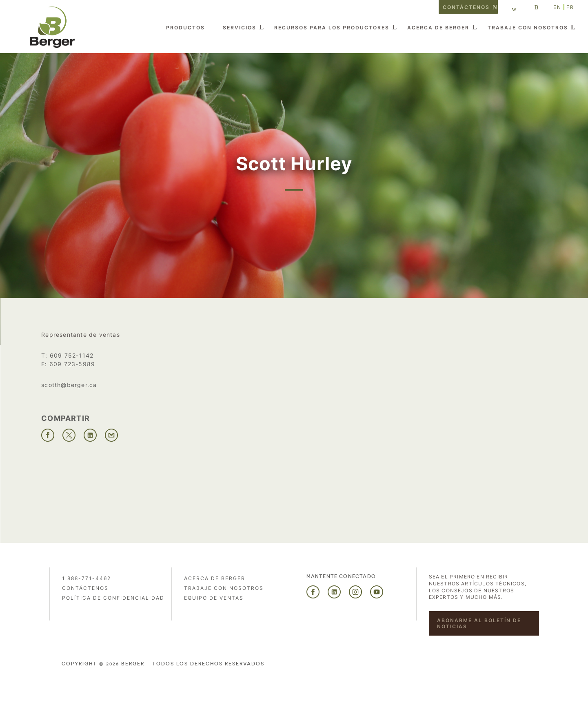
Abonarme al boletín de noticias (479, 623)
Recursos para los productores (332, 28)
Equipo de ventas (214, 598)
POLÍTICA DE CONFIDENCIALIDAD (113, 598)
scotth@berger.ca (69, 385)
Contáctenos (466, 7)
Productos (185, 28)
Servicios (240, 28)
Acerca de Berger (438, 28)
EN (557, 7)
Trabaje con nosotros (528, 28)
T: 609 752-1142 (67, 355)
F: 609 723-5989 (68, 364)
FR (570, 7)
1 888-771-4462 (87, 578)
